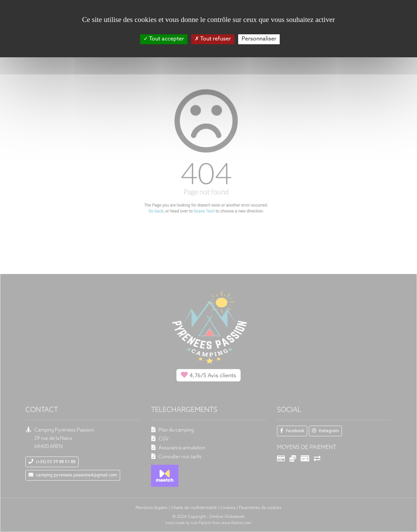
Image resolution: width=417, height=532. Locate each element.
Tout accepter (164, 39)
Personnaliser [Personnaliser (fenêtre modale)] (259, 39)
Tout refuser (213, 39)
